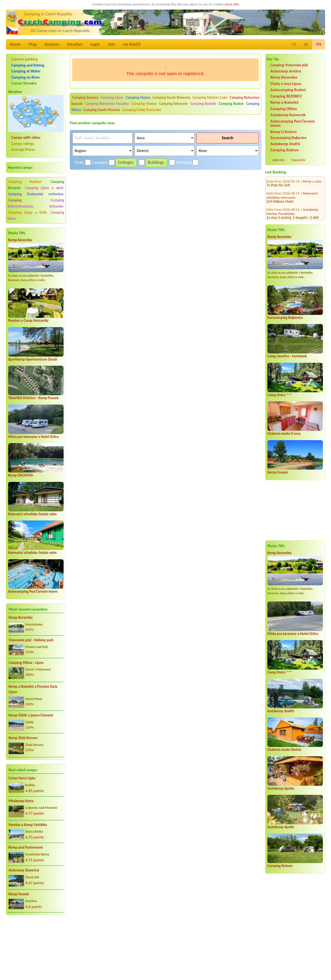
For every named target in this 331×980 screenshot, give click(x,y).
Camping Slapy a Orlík (28, 212)
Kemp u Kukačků (284, 102)
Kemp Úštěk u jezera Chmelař (31, 715)
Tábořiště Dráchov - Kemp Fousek (33, 398)
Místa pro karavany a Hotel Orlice (34, 437)
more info (232, 4)
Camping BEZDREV (286, 96)
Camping (29, 200)
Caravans (100, 162)
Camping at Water (26, 71)
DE (306, 44)
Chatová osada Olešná (284, 750)
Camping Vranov (144, 104)
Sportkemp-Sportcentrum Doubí (33, 359)
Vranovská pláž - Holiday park (31, 640)
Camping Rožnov (284, 150)
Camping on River (26, 77)
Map (33, 44)
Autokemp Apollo (281, 788)
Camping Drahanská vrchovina (36, 194)
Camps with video (26, 137)
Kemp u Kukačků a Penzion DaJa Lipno (33, 689)
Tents (79, 162)
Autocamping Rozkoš (288, 90)
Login (95, 44)
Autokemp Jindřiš (285, 144)
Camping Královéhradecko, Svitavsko (36, 203)
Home (15, 44)
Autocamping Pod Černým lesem (33, 591)
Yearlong (184, 162)
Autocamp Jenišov (286, 71)
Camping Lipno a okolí (44, 188)
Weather (75, 44)
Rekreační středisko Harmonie (292, 187)
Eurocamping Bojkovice (288, 138)
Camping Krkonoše (173, 104)
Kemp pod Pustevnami (26, 847)
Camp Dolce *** (280, 395)
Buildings (156, 162)
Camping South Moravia (102, 110)
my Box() (132, 44)
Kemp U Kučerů (283, 132)
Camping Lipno (112, 98)
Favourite (298, 160)
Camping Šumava (85, 98)
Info (111, 44)
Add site (278, 160)
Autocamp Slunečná (24, 870)
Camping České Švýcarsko (142, 110)
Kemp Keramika (20, 240)
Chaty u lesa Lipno (286, 84)
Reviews (52, 44)
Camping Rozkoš (231, 104)
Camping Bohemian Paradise (107, 104)
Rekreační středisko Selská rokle (32, 514)
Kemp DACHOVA (21, 475)
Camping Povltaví (25, 182)
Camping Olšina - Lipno (26, 663)
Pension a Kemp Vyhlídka (28, 825)
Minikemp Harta (21, 801)
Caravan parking (24, 59)
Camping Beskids (203, 104)
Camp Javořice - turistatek (287, 356)
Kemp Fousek (19, 894)
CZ (294, 44)
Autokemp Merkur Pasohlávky (292, 203)
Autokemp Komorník (288, 115)
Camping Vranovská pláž (289, 65)
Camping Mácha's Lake (210, 98)
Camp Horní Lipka (22, 778)
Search (228, 138)
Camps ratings (23, 144)
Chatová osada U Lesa (284, 434)
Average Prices (23, 149)
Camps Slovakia (24, 83)
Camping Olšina (284, 109)
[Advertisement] (36, 945)
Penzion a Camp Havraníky (28, 321)
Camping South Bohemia (172, 98)
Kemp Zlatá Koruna (23, 738)
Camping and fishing (28, 65)
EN (319, 44)
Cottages (126, 162)
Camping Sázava (138, 98)
